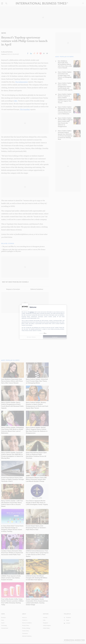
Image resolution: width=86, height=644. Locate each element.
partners (32, 312)
